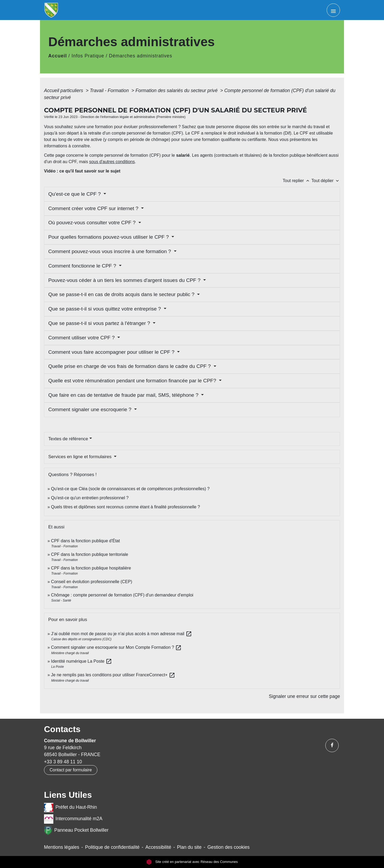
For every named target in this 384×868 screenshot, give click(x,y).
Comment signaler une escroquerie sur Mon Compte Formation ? (116, 647)
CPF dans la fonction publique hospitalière (91, 568)
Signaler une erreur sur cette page (304, 696)
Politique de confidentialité (112, 847)
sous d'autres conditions (112, 162)
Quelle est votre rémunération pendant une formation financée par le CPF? (133, 381)
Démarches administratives (141, 56)
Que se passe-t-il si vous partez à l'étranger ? (100, 323)
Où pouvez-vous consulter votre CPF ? (93, 223)
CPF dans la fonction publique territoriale (89, 554)
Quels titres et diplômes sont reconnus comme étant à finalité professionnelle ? (125, 507)
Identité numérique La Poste (81, 661)
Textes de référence (68, 439)
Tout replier (297, 181)
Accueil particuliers (64, 91)
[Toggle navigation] (333, 10)
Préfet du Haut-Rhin (71, 808)
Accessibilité (158, 847)
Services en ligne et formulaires (81, 457)
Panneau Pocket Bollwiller (76, 830)
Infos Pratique (88, 56)
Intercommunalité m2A (73, 819)
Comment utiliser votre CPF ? (82, 338)
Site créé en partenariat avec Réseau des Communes (192, 862)
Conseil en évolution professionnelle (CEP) (91, 582)
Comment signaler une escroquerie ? (91, 409)
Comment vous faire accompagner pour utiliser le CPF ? (112, 352)
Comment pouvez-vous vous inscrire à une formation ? (110, 251)
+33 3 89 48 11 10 (63, 762)
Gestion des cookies (229, 847)
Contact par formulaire (71, 770)
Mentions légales (62, 847)
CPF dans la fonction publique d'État (85, 541)
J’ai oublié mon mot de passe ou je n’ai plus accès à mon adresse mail (121, 634)
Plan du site (189, 847)
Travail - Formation (110, 91)
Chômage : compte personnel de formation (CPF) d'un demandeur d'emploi (122, 595)
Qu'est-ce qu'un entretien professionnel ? (90, 498)
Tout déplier (326, 181)
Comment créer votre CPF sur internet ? (94, 208)
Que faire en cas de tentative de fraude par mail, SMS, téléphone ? (124, 395)
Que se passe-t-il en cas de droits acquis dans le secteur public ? (122, 294)
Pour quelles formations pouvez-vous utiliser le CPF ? (109, 237)
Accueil (58, 56)
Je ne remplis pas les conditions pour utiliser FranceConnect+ (113, 675)
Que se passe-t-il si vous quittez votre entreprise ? (105, 309)
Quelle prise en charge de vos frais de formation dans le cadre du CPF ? (130, 366)
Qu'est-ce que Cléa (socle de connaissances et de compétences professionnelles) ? (130, 489)
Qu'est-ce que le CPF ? (75, 194)
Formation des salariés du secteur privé (177, 91)
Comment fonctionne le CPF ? (83, 266)
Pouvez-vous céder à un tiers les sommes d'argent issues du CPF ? (125, 280)
